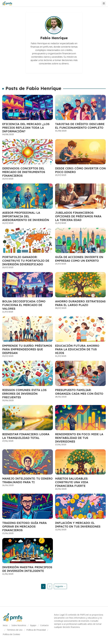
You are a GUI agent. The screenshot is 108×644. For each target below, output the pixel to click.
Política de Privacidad (36, 630)
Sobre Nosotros (19, 625)
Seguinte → (60, 586)
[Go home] (8, 3)
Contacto (44, 625)
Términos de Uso (15, 630)
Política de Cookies (11, 634)
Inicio (5, 625)
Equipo (33, 625)
